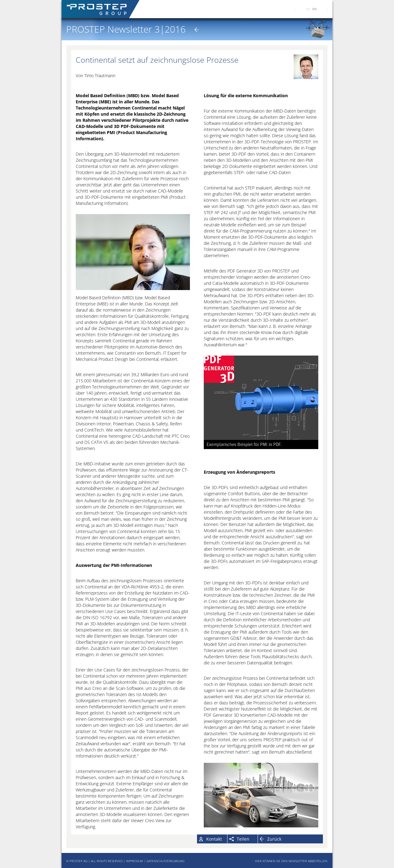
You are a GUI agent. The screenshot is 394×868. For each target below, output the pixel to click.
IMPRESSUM (135, 861)
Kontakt (214, 839)
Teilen (243, 839)
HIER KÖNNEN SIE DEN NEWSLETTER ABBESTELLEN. (291, 861)
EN (314, 9)
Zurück (274, 839)
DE (308, 9)
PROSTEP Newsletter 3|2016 (126, 29)
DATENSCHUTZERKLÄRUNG (165, 861)
